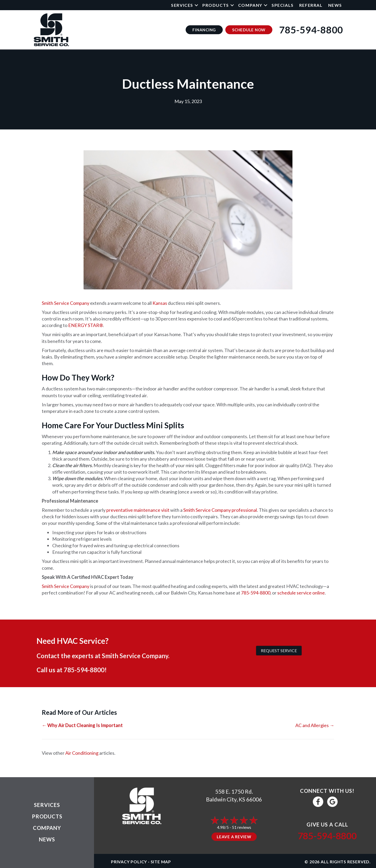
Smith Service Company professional (220, 510)
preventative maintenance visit (138, 510)
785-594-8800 (256, 593)
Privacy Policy (129, 862)
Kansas (160, 303)
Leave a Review (234, 837)
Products (216, 5)
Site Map (161, 862)
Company (250, 5)
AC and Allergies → (315, 725)
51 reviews (242, 827)
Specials (283, 5)
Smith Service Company (66, 303)
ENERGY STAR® (86, 325)
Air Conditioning (82, 753)
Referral (311, 5)
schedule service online (301, 593)
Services (182, 5)
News (335, 5)
